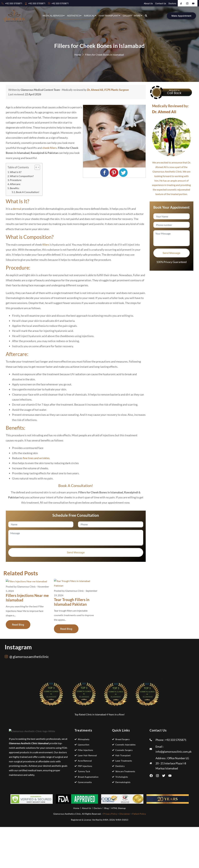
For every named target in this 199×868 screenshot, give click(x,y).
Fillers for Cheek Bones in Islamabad (104, 55)
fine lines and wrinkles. (37, 458)
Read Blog (18, 625)
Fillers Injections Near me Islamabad (27, 598)
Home (78, 55)
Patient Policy (139, 814)
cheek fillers (50, 148)
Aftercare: (15, 184)
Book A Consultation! (28, 192)
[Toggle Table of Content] (36, 167)
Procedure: (16, 180)
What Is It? (16, 172)
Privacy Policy (110, 814)
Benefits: (15, 188)
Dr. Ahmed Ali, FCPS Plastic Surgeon (108, 90)
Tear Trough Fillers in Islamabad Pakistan (72, 602)
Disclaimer (125, 814)
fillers (46, 245)
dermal (17, 209)
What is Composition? (22, 176)
